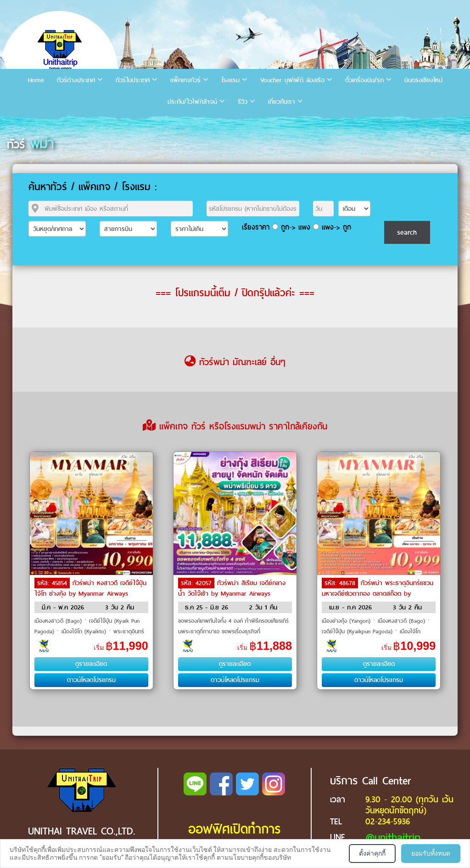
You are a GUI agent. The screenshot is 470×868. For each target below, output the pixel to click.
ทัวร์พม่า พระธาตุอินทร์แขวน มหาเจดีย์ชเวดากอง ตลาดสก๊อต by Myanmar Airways (378, 593)
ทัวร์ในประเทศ (133, 80)
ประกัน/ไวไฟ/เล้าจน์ (192, 102)
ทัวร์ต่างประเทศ (76, 80)
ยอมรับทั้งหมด (431, 853)
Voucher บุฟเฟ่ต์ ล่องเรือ (292, 80)
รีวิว (243, 102)
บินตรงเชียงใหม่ (423, 80)
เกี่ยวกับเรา (282, 102)
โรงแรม (230, 80)
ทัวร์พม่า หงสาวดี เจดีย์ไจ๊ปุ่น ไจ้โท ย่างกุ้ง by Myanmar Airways (90, 588)
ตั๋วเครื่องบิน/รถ (364, 80)
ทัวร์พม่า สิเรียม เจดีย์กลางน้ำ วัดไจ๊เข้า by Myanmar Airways (232, 588)
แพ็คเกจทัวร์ (185, 80)
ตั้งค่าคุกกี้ (372, 853)
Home (36, 80)
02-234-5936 (388, 821)
